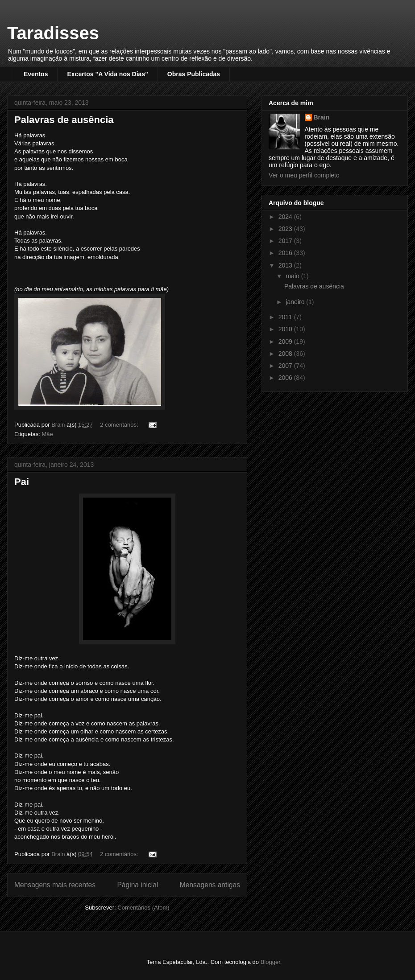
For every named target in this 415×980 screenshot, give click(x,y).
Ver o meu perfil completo (304, 175)
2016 (286, 253)
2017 (286, 241)
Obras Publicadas (194, 74)
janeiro (296, 302)
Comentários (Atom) (143, 908)
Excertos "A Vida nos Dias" (107, 74)
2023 (286, 229)
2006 (286, 378)
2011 (286, 317)
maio (293, 276)
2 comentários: (120, 425)
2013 (286, 265)
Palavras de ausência (64, 120)
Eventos (36, 74)
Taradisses (53, 33)
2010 (286, 329)
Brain (322, 117)
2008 (286, 354)
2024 (286, 217)
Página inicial (137, 885)
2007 (286, 366)
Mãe (47, 434)
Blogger (270, 962)
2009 (286, 342)
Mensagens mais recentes (55, 885)
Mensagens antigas (210, 885)
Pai (22, 482)
